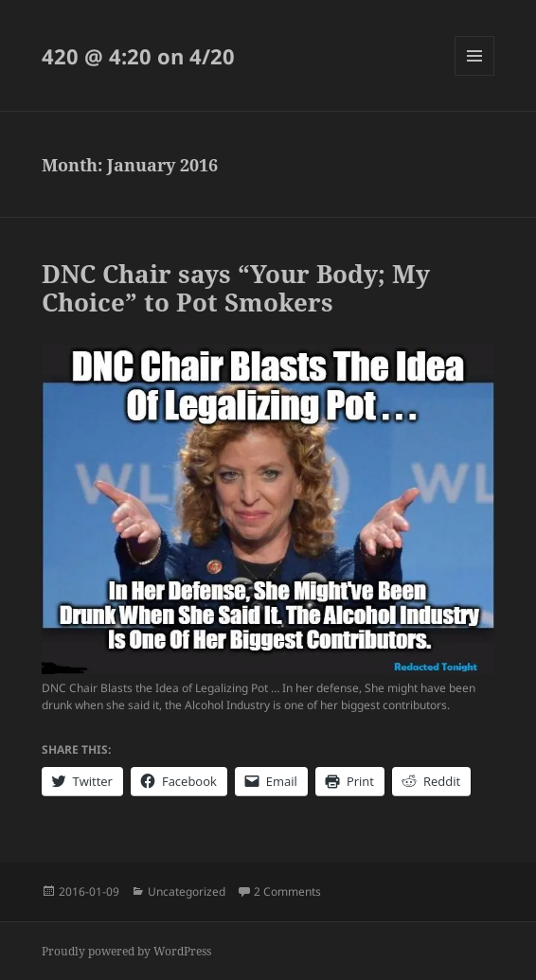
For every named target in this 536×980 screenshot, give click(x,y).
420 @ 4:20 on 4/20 (138, 56)
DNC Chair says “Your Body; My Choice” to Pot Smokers (236, 288)
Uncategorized (187, 891)
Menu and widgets (475, 75)
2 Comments (287, 891)
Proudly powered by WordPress (126, 951)
